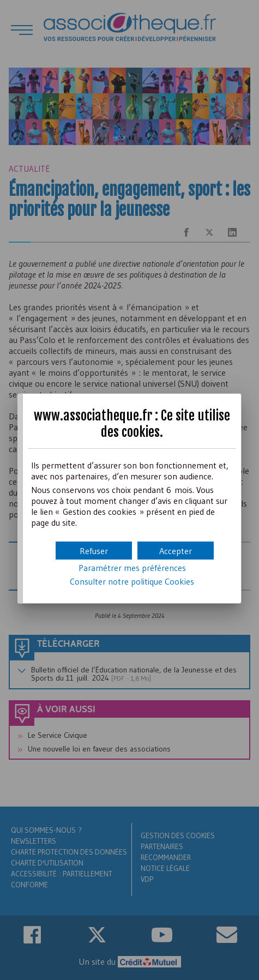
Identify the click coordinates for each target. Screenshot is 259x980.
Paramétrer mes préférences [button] (132, 568)
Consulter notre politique (132, 581)
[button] (176, 551)
